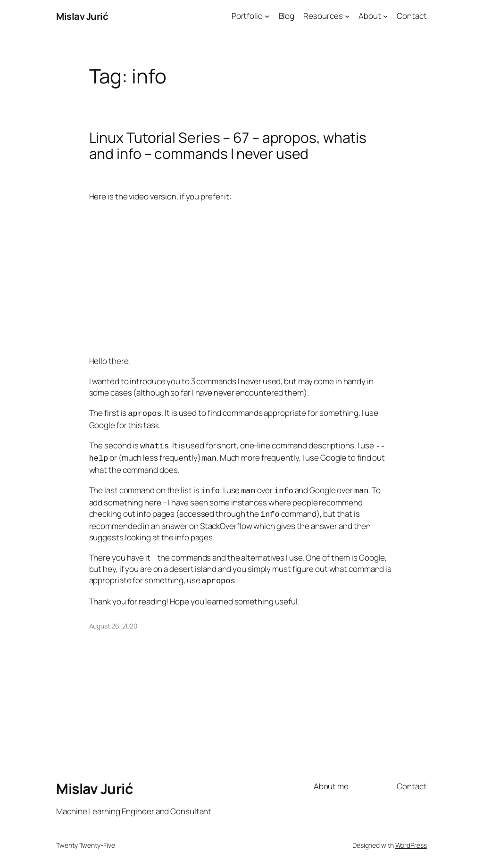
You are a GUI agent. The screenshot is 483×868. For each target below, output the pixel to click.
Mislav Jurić (82, 16)
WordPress (411, 839)
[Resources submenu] (347, 16)
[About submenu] (385, 16)
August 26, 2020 (113, 620)
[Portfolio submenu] (267, 16)
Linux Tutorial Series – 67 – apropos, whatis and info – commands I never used (228, 146)
